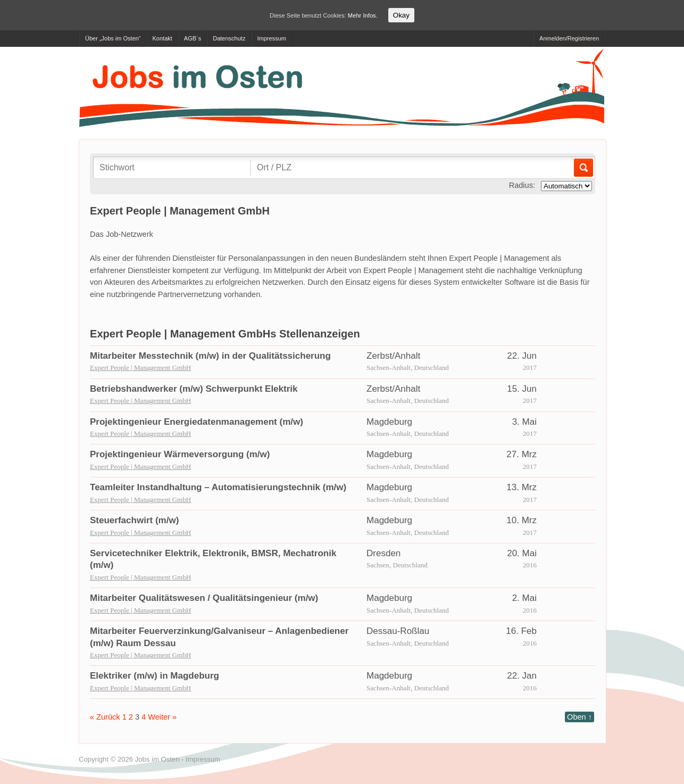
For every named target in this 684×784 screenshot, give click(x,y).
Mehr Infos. (363, 15)
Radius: (522, 185)
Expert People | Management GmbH (140, 368)
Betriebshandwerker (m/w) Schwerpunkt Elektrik (194, 389)
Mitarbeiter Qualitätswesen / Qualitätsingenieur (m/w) (204, 598)
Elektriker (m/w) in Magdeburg (155, 676)
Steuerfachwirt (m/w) (134, 520)
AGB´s (193, 38)
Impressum (271, 38)
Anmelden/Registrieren (569, 38)
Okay (401, 15)
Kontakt (162, 38)
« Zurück (105, 717)
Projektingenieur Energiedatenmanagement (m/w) (197, 422)
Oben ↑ (579, 717)
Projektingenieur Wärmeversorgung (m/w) (180, 454)
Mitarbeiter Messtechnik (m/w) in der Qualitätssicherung (210, 356)
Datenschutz (229, 38)
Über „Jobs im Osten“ (113, 38)
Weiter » (162, 717)
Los (583, 168)
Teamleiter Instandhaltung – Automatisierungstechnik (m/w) (218, 487)
